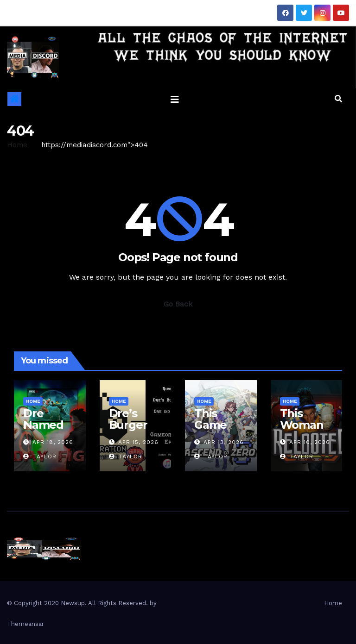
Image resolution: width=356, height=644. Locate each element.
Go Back (178, 304)
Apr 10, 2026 (310, 442)
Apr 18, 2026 (53, 442)
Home (17, 145)
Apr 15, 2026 (138, 442)
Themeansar (25, 624)
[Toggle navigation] (175, 99)
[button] (338, 99)
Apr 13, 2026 (224, 442)
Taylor (40, 456)
